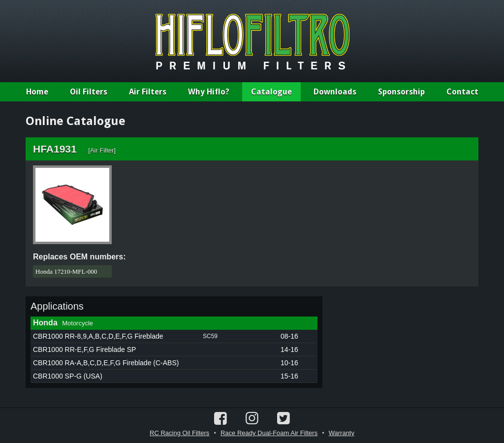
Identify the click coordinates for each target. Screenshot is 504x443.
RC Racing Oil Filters (179, 433)
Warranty (342, 433)
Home (37, 92)
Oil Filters (89, 92)
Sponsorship (401, 92)
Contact (462, 92)
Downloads (335, 92)
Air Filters (148, 92)
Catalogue (271, 92)
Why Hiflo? (209, 92)
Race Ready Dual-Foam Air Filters (269, 433)
